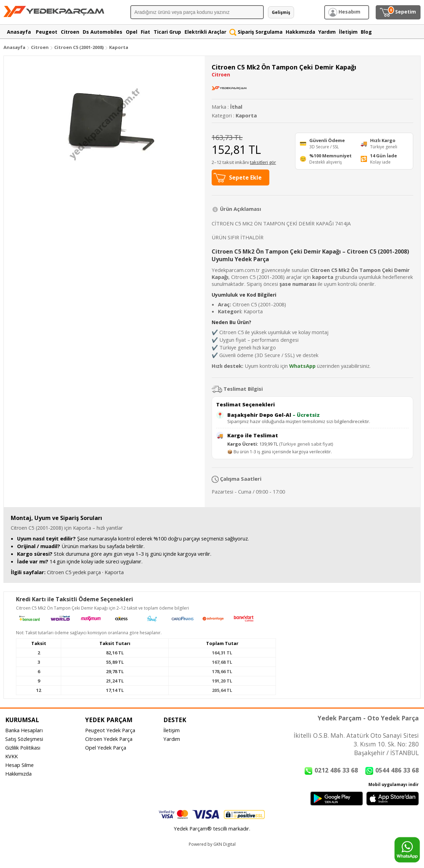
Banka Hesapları (24, 730)
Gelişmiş (281, 12)
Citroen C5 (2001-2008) (79, 47)
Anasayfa (14, 47)
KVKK (11, 756)
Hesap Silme (19, 765)
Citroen (40, 47)
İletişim (172, 730)
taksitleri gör (263, 162)
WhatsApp (302, 366)
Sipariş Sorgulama (256, 32)
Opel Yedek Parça (106, 747)
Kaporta (119, 47)
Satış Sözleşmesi (24, 739)
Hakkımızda (18, 774)
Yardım (172, 739)
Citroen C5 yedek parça (74, 572)
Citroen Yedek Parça (109, 739)
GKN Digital (225, 844)
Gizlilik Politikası (23, 747)
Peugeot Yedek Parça (110, 730)
